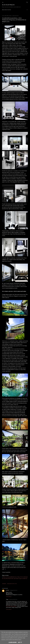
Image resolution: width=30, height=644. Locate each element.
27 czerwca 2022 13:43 (13, 599)
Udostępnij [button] (4, 584)
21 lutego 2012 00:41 (13, 590)
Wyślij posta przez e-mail (12, 584)
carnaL (8, 590)
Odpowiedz (9, 597)
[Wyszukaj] (27, 2)
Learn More (13, 642)
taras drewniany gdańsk (11, 606)
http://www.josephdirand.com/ (10, 577)
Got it (20, 642)
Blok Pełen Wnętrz (8, 5)
